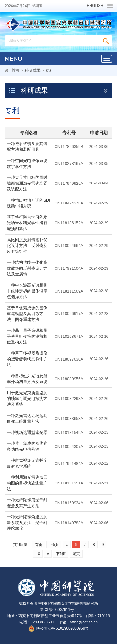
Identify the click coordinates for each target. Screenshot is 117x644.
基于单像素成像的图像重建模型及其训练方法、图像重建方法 (27, 314)
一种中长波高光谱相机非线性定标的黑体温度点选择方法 (27, 291)
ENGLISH (95, 6)
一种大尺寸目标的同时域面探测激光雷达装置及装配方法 (27, 183)
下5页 (61, 554)
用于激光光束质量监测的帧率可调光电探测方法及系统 (27, 399)
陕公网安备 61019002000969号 (63, 628)
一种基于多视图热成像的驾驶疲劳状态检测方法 (27, 359)
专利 (49, 70)
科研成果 (32, 70)
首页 (16, 70)
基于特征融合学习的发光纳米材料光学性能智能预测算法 (27, 223)
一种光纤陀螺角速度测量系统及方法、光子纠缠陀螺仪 (27, 523)
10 (38, 554)
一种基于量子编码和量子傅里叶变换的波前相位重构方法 (27, 336)
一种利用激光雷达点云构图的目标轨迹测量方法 (27, 483)
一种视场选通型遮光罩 (27, 433)
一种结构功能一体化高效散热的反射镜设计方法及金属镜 (27, 268)
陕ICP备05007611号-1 (58, 610)
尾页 (76, 554)
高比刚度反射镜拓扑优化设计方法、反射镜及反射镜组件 (27, 246)
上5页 (54, 545)
